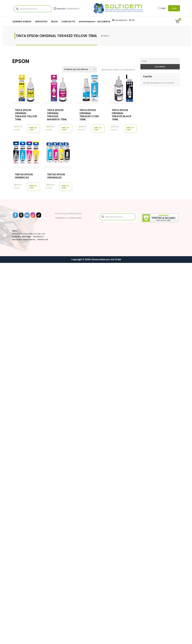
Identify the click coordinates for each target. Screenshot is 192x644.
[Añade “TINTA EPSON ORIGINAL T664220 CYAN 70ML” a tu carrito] (98, 129)
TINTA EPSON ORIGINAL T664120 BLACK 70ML (122, 115)
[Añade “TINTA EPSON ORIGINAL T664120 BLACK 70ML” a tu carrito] (130, 129)
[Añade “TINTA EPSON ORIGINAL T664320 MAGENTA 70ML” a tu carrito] (66, 129)
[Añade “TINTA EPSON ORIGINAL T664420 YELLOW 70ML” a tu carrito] (33, 129)
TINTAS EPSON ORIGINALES (56, 176)
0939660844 (73, 9)
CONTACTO (68, 21)
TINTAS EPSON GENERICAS (24, 176)
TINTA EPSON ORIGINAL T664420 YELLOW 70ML (26, 115)
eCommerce (86, 21)
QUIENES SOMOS (22, 21)
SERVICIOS (41, 21)
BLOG (54, 21)
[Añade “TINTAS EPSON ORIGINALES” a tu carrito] (66, 187)
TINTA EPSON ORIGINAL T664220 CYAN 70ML (89, 115)
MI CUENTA (104, 21)
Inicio (103, 36)
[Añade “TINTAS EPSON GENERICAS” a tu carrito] (33, 187)
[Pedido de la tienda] (80, 69)
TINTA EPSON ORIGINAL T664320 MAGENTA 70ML (57, 115)
